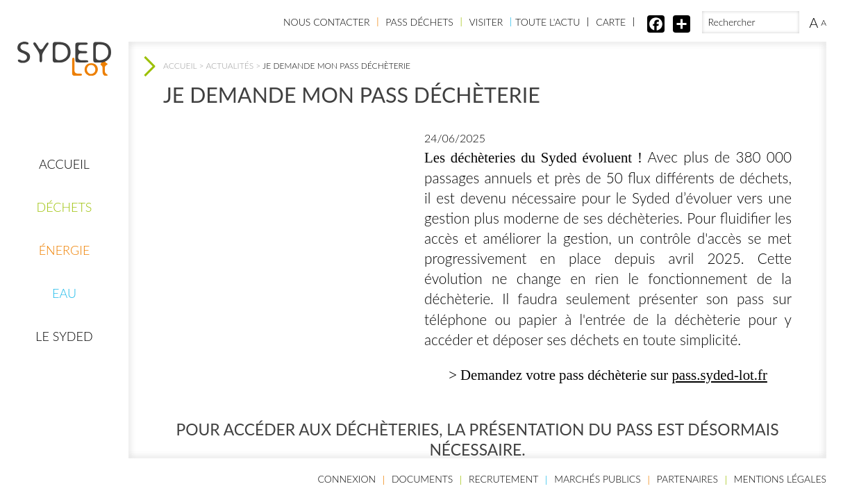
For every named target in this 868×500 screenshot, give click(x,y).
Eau (64, 293)
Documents (422, 479)
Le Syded (64, 336)
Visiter (486, 22)
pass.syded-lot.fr (719, 375)
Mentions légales (780, 479)
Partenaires (687, 479)
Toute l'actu (548, 22)
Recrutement (503, 479)
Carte (611, 22)
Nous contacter (326, 22)
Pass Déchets (419, 22)
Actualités (229, 66)
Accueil (64, 164)
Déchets (64, 207)
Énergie (65, 250)
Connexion (347, 479)
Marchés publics (598, 479)
